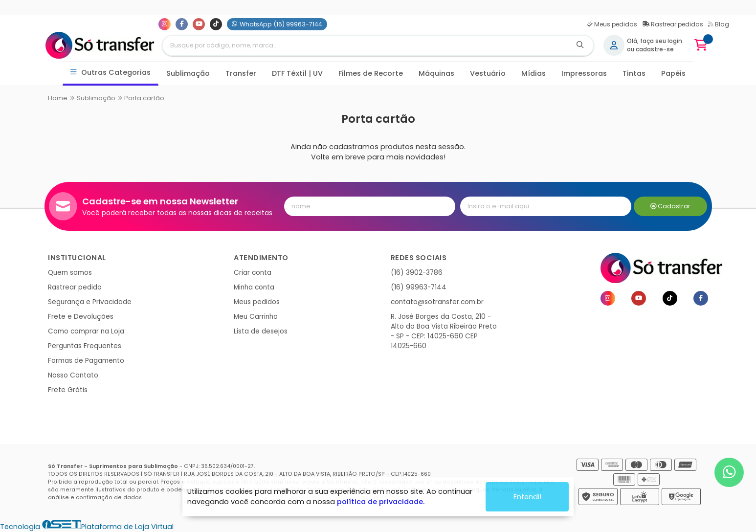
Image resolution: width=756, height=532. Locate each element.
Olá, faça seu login (655, 41)
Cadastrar (671, 206)
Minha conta (254, 287)
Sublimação (188, 73)
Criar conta (253, 273)
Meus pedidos (612, 24)
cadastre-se (655, 49)
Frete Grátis (68, 390)
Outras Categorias (111, 73)
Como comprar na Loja (86, 331)
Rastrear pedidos (673, 24)
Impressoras (584, 73)
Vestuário (488, 73)
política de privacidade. (381, 501)
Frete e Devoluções (81, 317)
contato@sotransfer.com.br (437, 302)
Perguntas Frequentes (85, 346)
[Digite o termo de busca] (365, 45)
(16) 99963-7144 (419, 287)
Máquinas (436, 73)
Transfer (241, 73)
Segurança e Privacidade (90, 302)
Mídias (534, 73)
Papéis (673, 73)
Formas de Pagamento (86, 361)
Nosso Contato (73, 375)
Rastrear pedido (75, 287)
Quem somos (70, 273)
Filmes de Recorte (371, 73)
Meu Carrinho (256, 317)
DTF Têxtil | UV (297, 73)
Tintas (634, 73)
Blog (719, 24)
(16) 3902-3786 (417, 273)
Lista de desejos (261, 331)
